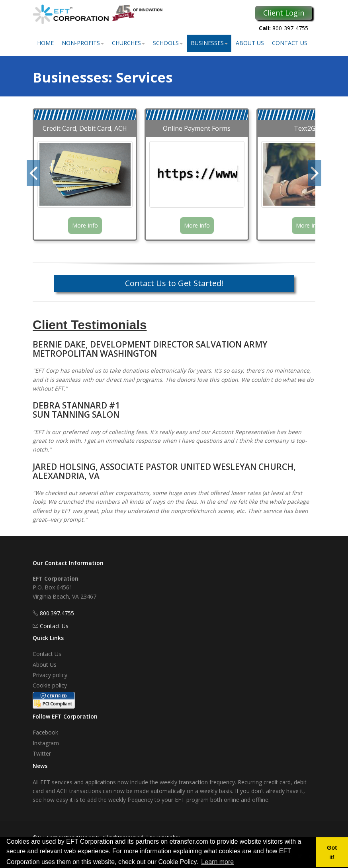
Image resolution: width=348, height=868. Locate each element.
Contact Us (290, 43)
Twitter (42, 753)
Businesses (209, 43)
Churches (128, 43)
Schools (168, 43)
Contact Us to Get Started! (174, 283)
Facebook (45, 732)
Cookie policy (50, 685)
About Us (250, 43)
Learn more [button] (217, 862)
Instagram (46, 743)
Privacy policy (50, 675)
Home (45, 43)
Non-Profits (83, 43)
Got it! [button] (332, 852)
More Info (85, 225)
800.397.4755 (57, 613)
